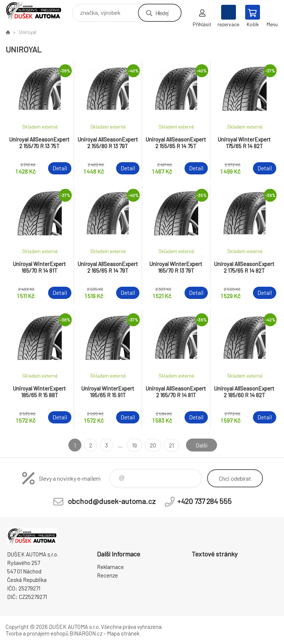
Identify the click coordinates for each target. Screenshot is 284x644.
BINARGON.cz (86, 633)
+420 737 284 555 (204, 501)
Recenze (107, 575)
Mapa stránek (123, 633)
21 (171, 445)
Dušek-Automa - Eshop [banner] (38, 11)
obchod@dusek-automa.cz (112, 501)
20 (153, 445)
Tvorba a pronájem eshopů (37, 633)
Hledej (162, 13)
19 (134, 445)
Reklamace (110, 567)
